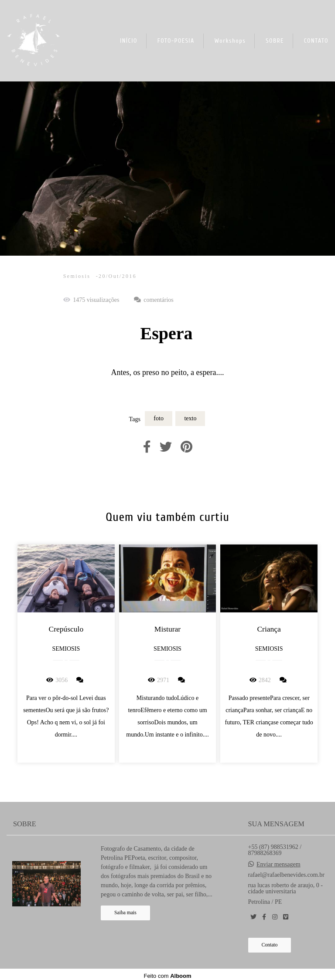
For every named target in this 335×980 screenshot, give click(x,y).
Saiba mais (125, 913)
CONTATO (316, 41)
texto (190, 418)
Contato (270, 945)
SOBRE (275, 41)
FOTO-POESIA (176, 41)
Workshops (230, 41)
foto (159, 418)
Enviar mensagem (279, 865)
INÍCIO (129, 41)
